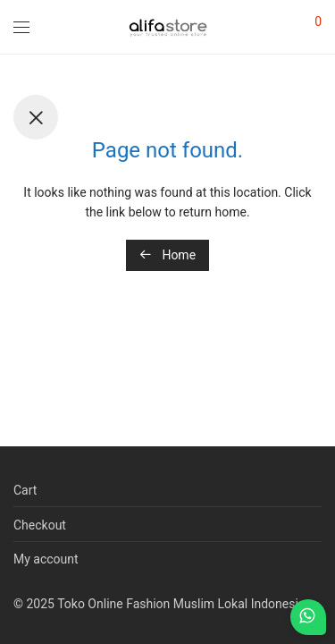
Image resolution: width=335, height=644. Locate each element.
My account (46, 559)
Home (167, 255)
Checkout (40, 525)
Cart (25, 490)
